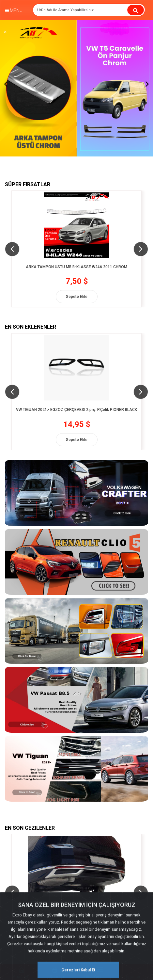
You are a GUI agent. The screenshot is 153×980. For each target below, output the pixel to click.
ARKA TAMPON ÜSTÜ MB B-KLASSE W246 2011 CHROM (76, 270)
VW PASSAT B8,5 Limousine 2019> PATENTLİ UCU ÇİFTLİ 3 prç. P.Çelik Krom (76, 913)
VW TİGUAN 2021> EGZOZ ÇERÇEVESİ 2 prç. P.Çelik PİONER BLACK (76, 412)
